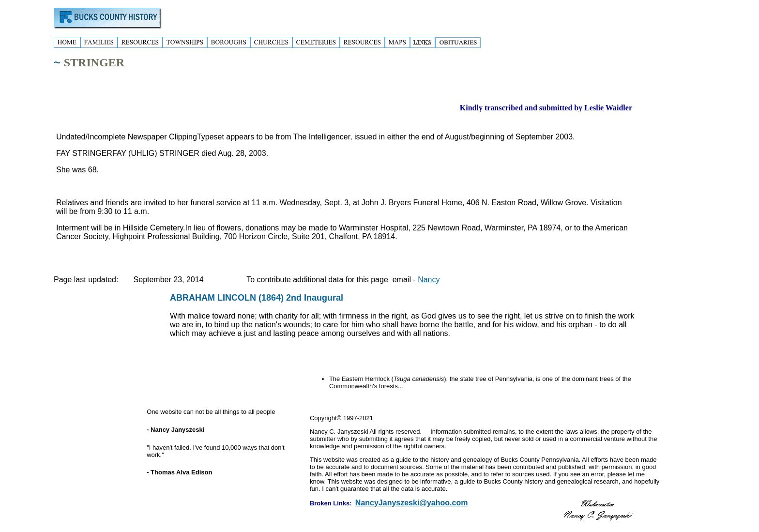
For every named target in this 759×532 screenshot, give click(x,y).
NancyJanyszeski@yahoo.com (412, 503)
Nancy (429, 280)
